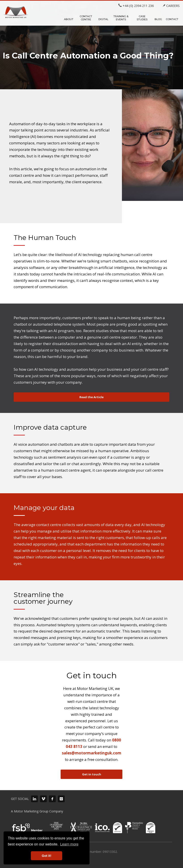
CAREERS (171, 6)
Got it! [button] (47, 856)
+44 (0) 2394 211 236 (136, 6)
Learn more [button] (69, 844)
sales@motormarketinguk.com (92, 753)
